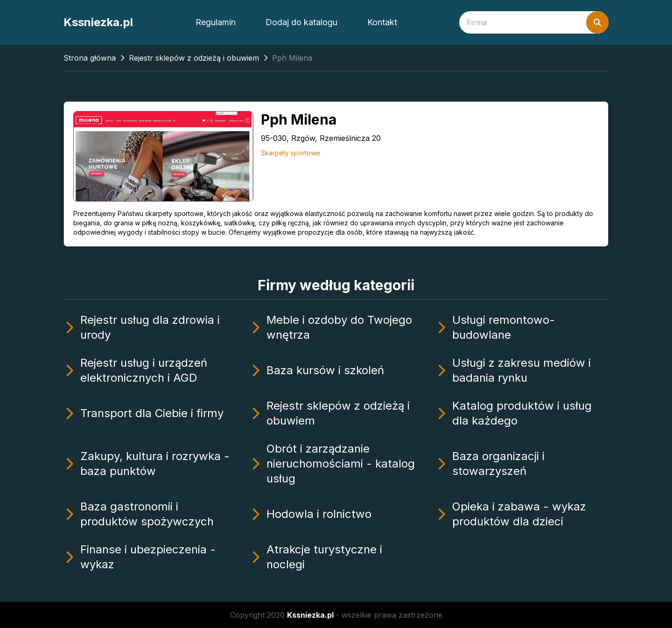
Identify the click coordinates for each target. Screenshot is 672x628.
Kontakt (382, 22)
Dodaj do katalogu (301, 22)
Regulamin (216, 22)
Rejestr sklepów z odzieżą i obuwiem (194, 58)
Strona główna (90, 58)
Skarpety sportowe (290, 153)
